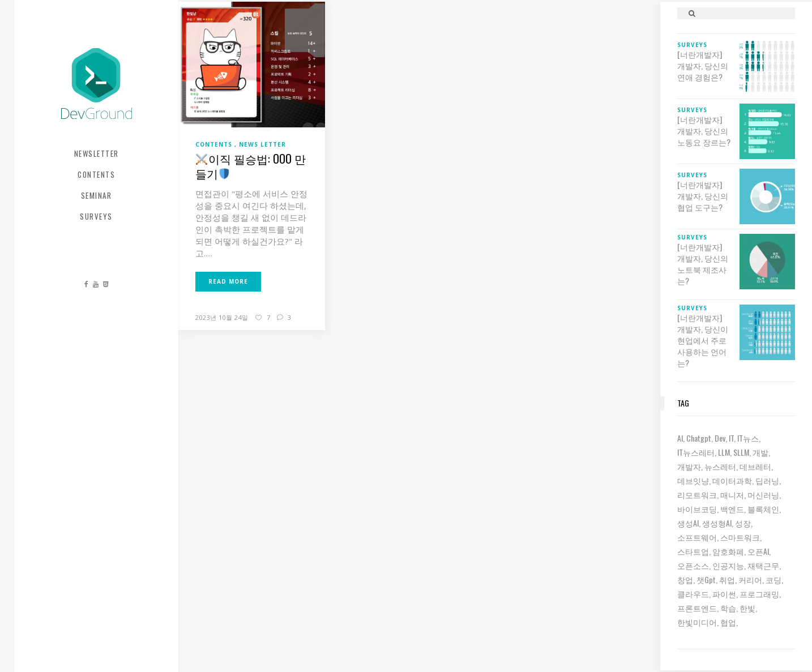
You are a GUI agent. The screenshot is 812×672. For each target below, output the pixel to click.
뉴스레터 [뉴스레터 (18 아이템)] (720, 466)
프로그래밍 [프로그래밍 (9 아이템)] (759, 594)
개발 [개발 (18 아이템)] (760, 452)
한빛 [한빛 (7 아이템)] (747, 608)
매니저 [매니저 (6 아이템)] (732, 495)
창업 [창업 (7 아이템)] (685, 579)
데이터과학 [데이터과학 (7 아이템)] (732, 480)
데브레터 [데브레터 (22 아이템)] (755, 466)
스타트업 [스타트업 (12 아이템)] (693, 551)
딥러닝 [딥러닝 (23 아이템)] (767, 480)
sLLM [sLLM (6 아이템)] (741, 452)
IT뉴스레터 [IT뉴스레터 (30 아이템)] (696, 452)
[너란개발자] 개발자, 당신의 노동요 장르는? (704, 131)
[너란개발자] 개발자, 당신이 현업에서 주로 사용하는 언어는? (703, 340)
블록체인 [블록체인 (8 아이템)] (763, 509)
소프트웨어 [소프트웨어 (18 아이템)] (697, 537)
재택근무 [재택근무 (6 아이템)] (763, 565)
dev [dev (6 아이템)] (720, 438)
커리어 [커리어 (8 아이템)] (750, 579)
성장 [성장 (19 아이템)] (743, 523)
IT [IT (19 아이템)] (731, 438)
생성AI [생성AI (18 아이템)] (688, 523)
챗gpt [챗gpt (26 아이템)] (706, 579)
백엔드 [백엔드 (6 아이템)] (732, 509)
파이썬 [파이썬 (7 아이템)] (724, 594)
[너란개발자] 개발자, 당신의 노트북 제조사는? (703, 264)
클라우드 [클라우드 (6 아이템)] (693, 594)
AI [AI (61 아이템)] (680, 438)
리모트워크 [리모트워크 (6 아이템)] (697, 495)
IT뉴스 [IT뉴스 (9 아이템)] (748, 438)
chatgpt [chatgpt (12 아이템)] (699, 438)
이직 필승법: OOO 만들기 (251, 166)
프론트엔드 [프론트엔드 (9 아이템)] (697, 608)
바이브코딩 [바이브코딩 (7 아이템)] (697, 509)
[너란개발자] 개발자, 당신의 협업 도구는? (703, 196)
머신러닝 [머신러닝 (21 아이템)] (763, 495)
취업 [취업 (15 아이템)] (727, 579)
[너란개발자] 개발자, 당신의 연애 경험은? (703, 66)
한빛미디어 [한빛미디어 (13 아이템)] (697, 622)
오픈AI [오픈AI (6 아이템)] (758, 551)
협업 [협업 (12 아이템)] (728, 622)
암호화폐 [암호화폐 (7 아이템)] (728, 551)
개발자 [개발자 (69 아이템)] (689, 466)
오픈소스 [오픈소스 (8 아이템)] (693, 565)
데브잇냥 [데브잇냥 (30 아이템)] (693, 480)
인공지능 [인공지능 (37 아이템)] (728, 565)
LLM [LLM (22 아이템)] (724, 452)
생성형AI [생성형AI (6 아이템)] (717, 523)
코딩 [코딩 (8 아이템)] (773, 579)
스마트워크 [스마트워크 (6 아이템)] (740, 537)
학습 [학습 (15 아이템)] (728, 608)
